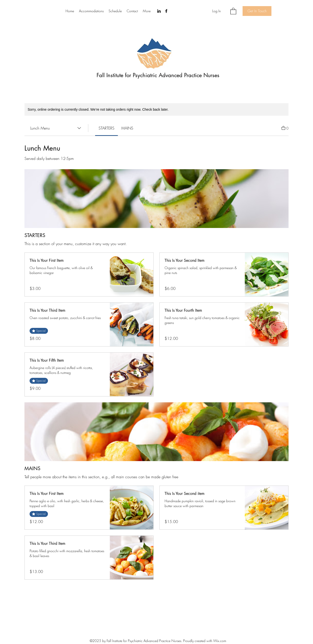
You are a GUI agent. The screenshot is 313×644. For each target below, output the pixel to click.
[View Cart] (285, 128)
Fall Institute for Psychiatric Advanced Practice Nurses (158, 75)
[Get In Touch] (257, 11)
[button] (233, 11)
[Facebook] (166, 11)
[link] (106, 128)
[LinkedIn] (159, 11)
